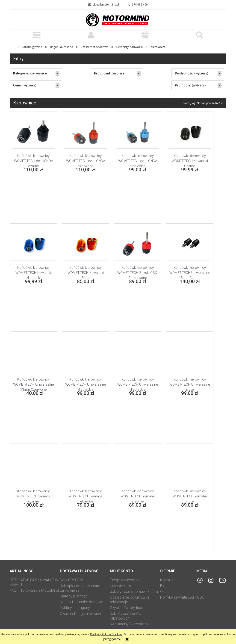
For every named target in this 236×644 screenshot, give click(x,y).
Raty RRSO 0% (72, 580)
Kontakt (167, 580)
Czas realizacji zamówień (80, 614)
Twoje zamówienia (125, 580)
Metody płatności (74, 596)
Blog (164, 586)
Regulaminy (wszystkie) (129, 624)
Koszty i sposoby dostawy (81, 602)
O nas (165, 592)
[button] (37, 35)
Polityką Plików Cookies (106, 634)
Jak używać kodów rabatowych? (126, 616)
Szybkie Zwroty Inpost (128, 608)
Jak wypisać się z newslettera (134, 592)
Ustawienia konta (124, 586)
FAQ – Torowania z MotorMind (34, 590)
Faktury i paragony (75, 608)
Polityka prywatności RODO (182, 597)
